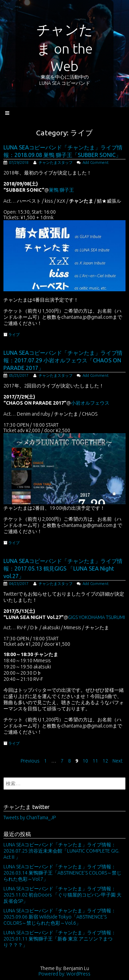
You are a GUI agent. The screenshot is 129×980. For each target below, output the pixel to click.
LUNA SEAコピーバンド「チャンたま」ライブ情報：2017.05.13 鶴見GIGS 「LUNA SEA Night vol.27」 (63, 568)
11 (95, 761)
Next (117, 761)
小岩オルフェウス (90, 403)
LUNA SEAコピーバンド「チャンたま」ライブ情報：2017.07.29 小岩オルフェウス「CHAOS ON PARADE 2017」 (63, 360)
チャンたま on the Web (65, 48)
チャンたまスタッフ (56, 162)
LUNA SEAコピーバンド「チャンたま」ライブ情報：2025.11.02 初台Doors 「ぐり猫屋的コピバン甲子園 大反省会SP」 (62, 895)
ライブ (14, 335)
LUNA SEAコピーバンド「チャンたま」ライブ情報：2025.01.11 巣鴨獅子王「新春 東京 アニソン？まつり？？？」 (60, 939)
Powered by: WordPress (64, 974)
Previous (30, 761)
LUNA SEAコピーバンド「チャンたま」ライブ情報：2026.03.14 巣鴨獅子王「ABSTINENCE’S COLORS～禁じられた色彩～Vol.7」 (62, 873)
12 (105, 761)
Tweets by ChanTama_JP (30, 818)
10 (85, 761)
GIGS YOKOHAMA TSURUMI (96, 617)
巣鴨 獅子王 (61, 190)
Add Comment (96, 162)
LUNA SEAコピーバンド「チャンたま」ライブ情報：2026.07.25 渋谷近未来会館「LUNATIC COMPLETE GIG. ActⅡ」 (61, 851)
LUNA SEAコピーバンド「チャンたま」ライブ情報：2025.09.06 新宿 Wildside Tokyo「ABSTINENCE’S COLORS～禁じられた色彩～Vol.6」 (60, 917)
